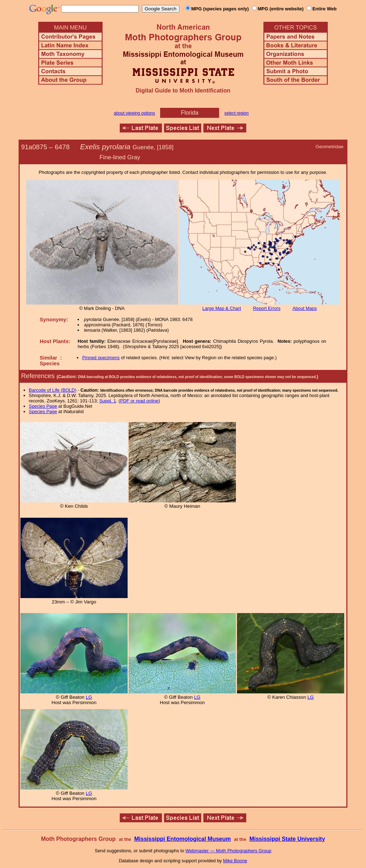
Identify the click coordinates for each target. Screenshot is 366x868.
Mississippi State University (287, 839)
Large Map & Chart (222, 308)
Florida (190, 113)
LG (89, 697)
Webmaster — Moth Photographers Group (228, 851)
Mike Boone (235, 861)
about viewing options (134, 113)
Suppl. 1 (108, 401)
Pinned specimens (101, 358)
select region (237, 113)
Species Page (43, 406)
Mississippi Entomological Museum (182, 839)
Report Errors (267, 308)
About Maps (305, 308)
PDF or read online (139, 401)
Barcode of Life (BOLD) (53, 390)
